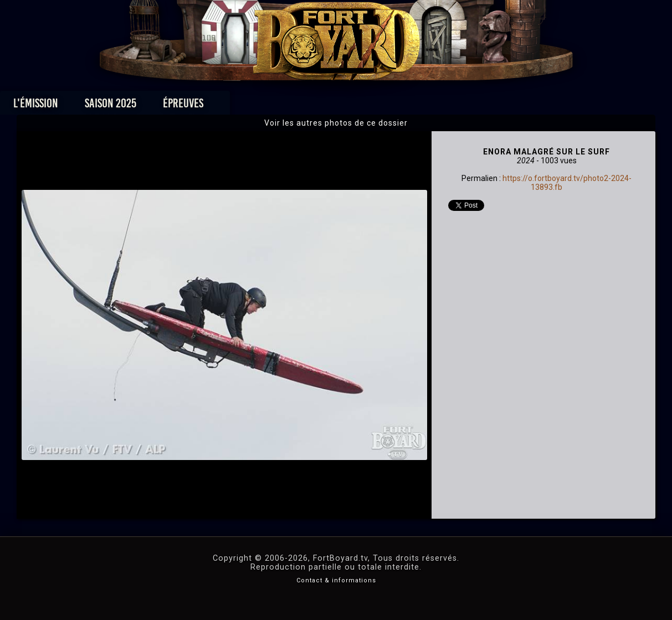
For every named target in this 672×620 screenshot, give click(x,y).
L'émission (88, 106)
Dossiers (413, 106)
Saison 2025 (163, 106)
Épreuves (235, 106)
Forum (472, 106)
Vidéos (353, 106)
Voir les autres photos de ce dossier (336, 123)
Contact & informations (336, 580)
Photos (297, 106)
